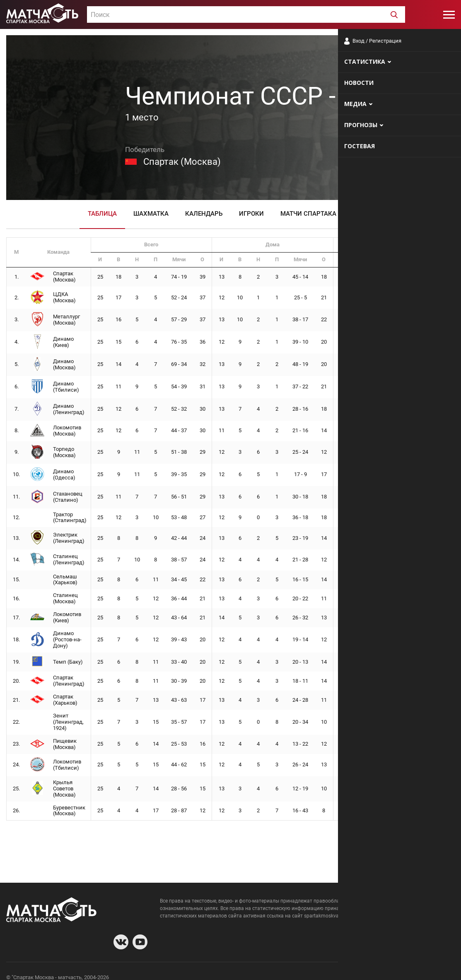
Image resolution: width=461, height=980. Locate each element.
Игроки (251, 214)
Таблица (102, 214)
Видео (363, 214)
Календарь (204, 214)
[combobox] (246, 14)
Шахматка (151, 214)
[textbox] (246, 15)
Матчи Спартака (308, 214)
